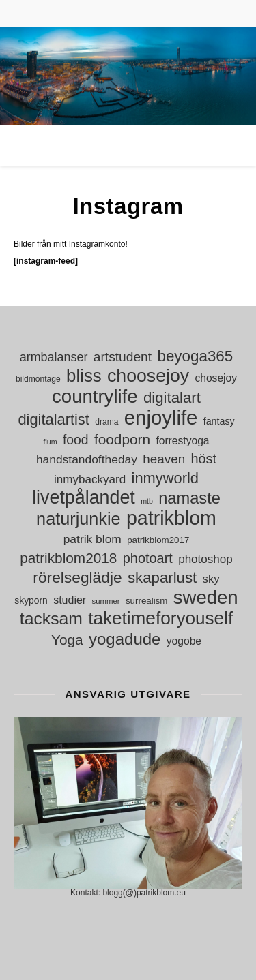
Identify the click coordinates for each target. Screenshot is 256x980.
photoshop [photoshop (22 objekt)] (205, 559)
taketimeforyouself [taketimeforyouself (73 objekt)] (160, 618)
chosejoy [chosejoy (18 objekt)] (216, 378)
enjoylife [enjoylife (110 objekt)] (161, 417)
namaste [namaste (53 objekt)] (189, 499)
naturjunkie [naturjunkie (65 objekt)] (78, 519)
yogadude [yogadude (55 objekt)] (125, 639)
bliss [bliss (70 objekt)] (84, 376)
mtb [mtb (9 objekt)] (147, 501)
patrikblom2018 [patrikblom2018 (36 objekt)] (68, 558)
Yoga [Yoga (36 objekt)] (67, 640)
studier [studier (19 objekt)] (70, 600)
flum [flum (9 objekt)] (50, 442)
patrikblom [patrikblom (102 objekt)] (171, 518)
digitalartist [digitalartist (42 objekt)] (53, 419)
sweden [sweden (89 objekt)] (206, 597)
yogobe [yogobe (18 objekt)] (184, 641)
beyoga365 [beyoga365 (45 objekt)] (195, 356)
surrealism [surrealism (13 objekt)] (146, 601)
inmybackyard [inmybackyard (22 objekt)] (90, 479)
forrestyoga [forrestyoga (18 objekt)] (182, 441)
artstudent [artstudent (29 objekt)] (123, 357)
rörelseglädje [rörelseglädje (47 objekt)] (77, 578)
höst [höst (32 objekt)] (203, 459)
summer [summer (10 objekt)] (106, 601)
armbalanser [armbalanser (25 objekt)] (54, 357)
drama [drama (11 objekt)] (106, 422)
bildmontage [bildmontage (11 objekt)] (38, 379)
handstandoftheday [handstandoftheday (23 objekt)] (87, 459)
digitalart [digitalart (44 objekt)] (172, 398)
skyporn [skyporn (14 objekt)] (31, 600)
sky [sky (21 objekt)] (211, 579)
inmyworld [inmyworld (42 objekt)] (165, 478)
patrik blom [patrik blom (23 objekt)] (93, 539)
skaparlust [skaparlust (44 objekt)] (162, 578)
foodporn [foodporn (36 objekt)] (122, 439)
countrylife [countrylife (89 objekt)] (95, 396)
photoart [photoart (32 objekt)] (148, 558)
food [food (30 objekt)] (76, 440)
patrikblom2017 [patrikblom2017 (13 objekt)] (158, 540)
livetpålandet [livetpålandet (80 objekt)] (84, 498)
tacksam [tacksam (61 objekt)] (51, 618)
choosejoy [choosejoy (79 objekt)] (148, 376)
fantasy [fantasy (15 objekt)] (219, 421)
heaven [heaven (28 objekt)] (164, 459)
